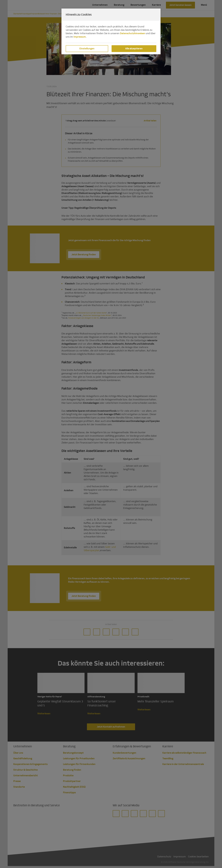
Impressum (80, 37)
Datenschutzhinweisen (133, 33)
